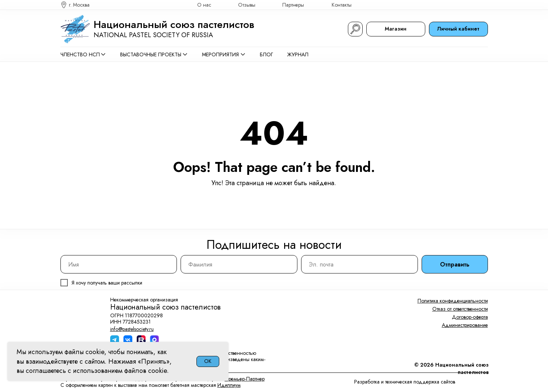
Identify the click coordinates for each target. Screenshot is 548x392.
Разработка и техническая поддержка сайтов (405, 382)
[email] (359, 264)
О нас (204, 5)
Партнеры (293, 5)
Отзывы (247, 5)
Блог (266, 54)
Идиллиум (229, 385)
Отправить (455, 264)
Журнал (298, 54)
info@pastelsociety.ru (132, 329)
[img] (485, 5)
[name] (119, 264)
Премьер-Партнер (245, 379)
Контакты (342, 5)
